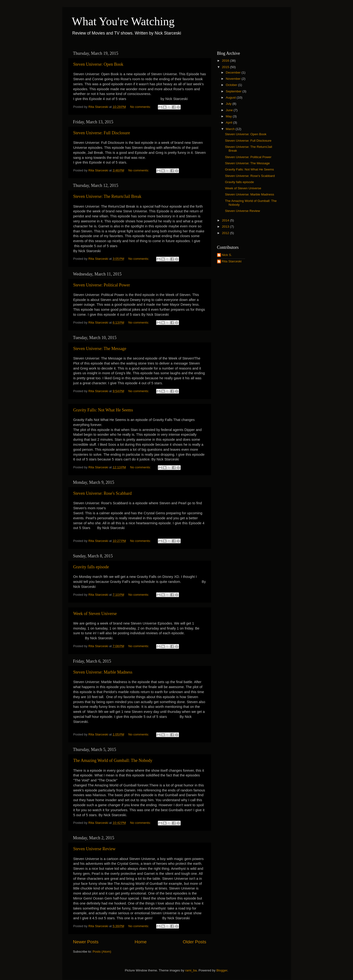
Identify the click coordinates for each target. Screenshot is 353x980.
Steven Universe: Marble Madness (103, 672)
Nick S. (227, 255)
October (232, 85)
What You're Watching (123, 21)
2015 (226, 67)
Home (141, 942)
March (231, 129)
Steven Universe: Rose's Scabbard (103, 493)
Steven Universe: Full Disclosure (102, 133)
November (234, 79)
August (231, 97)
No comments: (141, 107)
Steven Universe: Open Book (98, 64)
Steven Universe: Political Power (102, 285)
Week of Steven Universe (95, 614)
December (234, 72)
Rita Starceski (232, 261)
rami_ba (191, 970)
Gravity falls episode (91, 567)
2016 (226, 61)
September (234, 91)
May (229, 116)
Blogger (222, 970)
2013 (226, 227)
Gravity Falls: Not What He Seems (103, 410)
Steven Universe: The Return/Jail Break (107, 196)
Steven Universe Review (94, 849)
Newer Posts (86, 942)
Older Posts (195, 942)
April (230, 122)
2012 (226, 233)
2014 (226, 220)
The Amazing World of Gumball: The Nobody (113, 760)
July (229, 104)
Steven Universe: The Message (100, 349)
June (230, 110)
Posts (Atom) (102, 952)
